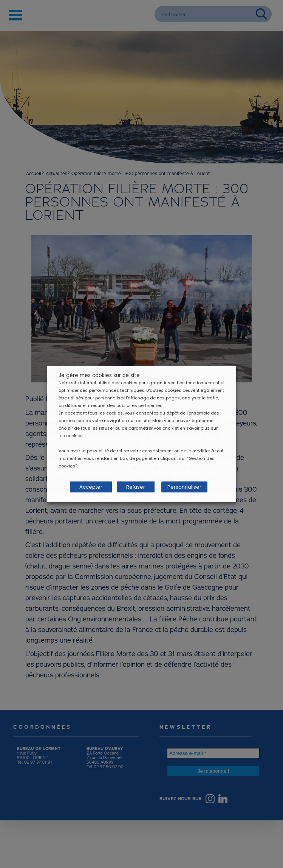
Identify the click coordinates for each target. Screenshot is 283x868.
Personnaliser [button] (184, 487)
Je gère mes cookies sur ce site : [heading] (101, 375)
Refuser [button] (136, 487)
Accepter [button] (91, 487)
